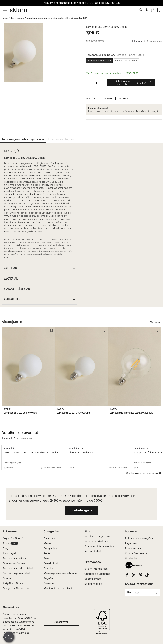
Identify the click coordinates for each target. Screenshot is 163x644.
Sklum (10, 543)
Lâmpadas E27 (79, 18)
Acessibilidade (93, 551)
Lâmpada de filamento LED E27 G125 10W (131, 413)
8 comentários (154, 41)
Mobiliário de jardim (97, 536)
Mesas (48, 543)
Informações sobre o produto (23, 139)
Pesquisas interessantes (99, 546)
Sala (46, 558)
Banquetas (50, 548)
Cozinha (49, 583)
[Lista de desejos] (158, 83)
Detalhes (123, 98)
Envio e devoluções (61, 139)
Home (5, 18)
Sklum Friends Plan (96, 569)
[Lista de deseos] (159, 10)
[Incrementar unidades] (103, 83)
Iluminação (17, 18)
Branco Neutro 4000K (99, 61)
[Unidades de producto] (96, 83)
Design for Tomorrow (16, 588)
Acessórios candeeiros (38, 18)
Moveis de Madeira (96, 541)
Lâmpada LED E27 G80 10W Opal (74, 413)
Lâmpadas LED (61, 18)
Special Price (93, 579)
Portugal (133, 593)
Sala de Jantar (52, 563)
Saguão (48, 578)
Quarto (48, 568)
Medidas (108, 98)
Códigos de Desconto (97, 574)
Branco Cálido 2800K (126, 61)
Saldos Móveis (93, 584)
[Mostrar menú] (5, 10)
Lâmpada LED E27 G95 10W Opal (20, 413)
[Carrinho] (153, 10)
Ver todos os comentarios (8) (144, 473)
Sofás (47, 553)
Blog (6, 548)
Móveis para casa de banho (60, 573)
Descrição (91, 98)
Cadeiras (49, 538)
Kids (87, 531)
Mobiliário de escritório (58, 588)
